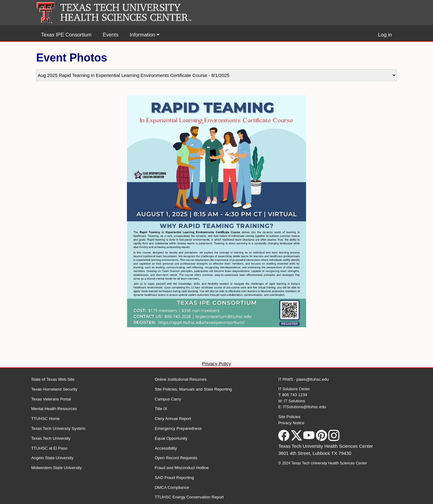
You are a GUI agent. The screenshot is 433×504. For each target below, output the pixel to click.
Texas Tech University (51, 438)
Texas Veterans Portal (51, 399)
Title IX (161, 409)
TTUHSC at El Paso (49, 448)
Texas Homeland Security (54, 389)
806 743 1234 (295, 395)
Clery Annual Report (173, 419)
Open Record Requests (176, 458)
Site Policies (289, 417)
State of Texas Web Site (53, 379)
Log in (385, 35)
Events (111, 35)
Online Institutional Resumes (181, 379)
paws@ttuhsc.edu (312, 379)
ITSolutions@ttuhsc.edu (305, 407)
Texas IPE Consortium (66, 35)
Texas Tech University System (58, 428)
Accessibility (166, 448)
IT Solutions (294, 401)
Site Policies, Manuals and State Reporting (193, 389)
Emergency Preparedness (178, 428)
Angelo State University (52, 458)
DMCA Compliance (172, 487)
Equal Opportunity (171, 438)
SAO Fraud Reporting (174, 478)
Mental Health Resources (54, 409)
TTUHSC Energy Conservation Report (189, 497)
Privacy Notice (291, 423)
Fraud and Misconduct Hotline (182, 468)
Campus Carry (168, 399)
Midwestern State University (56, 468)
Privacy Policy (216, 364)
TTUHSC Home (45, 419)
